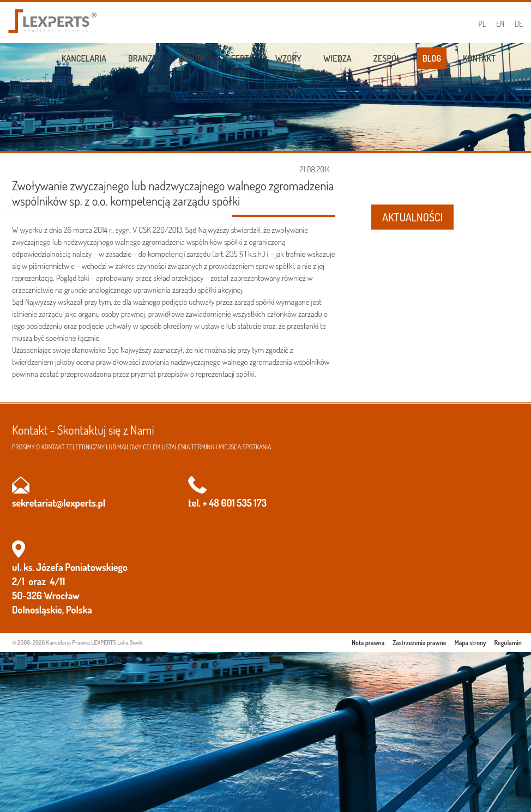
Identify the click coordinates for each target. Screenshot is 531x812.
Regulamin (508, 643)
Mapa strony (470, 643)
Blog (432, 58)
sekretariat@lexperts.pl (59, 503)
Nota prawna (368, 643)
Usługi (192, 58)
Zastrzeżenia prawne (419, 643)
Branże (143, 58)
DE (519, 24)
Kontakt (479, 58)
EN (500, 24)
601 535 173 (244, 503)
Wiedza (337, 58)
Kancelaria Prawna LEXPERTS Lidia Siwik (94, 642)
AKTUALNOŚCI (412, 217)
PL (482, 24)
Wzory (288, 58)
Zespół (387, 58)
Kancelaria (84, 58)
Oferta (240, 58)
